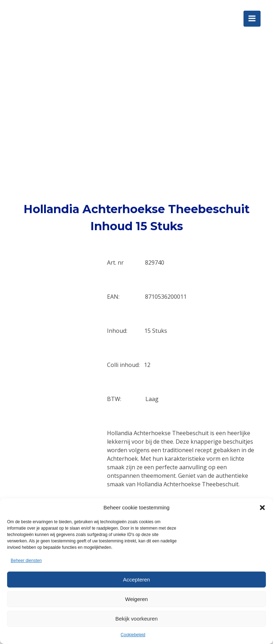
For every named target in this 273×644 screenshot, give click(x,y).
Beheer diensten (26, 561)
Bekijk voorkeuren (136, 619)
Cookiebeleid (133, 635)
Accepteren (136, 580)
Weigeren (136, 599)
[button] (262, 508)
